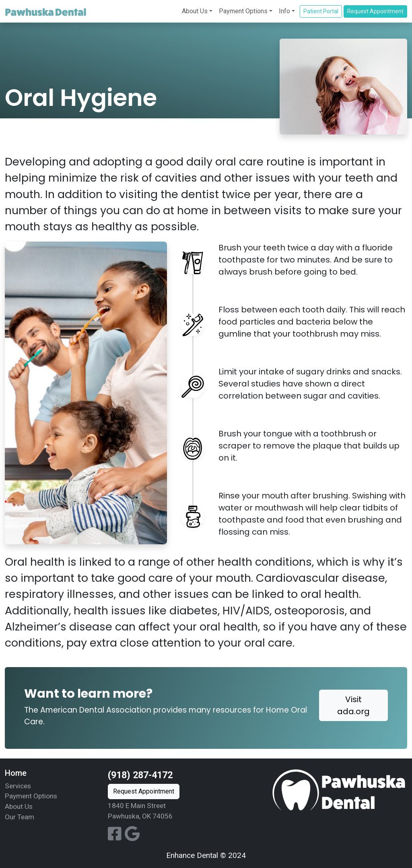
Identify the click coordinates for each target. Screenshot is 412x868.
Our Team (20, 817)
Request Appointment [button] (375, 11)
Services (18, 786)
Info (284, 11)
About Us (195, 11)
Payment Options (243, 11)
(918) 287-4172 (140, 775)
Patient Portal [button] (321, 11)
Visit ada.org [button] (353, 705)
